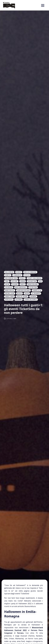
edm (40, 281)
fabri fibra (9, 296)
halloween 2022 (11, 278)
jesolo (19, 293)
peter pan (33, 287)
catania (33, 296)
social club (10, 293)
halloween (9, 272)
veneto (8, 275)
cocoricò (9, 287)
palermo (19, 299)
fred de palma (22, 296)
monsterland (33, 284)
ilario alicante (31, 299)
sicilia (27, 275)
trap (7, 281)
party (23, 284)
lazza (27, 293)
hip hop (14, 281)
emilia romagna (30, 272)
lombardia (17, 275)
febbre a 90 (37, 290)
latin (7, 284)
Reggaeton (32, 281)
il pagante (36, 293)
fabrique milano (23, 290)
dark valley (10, 290)
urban (23, 281)
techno (15, 284)
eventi (22, 278)
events (19, 272)
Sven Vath (9, 299)
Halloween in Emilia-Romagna (20, 614)
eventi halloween (34, 278)
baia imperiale (21, 287)
